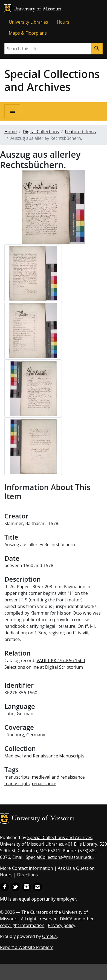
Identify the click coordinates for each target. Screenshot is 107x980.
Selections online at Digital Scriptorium (44, 667)
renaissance (44, 784)
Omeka (50, 936)
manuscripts (17, 777)
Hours (63, 22)
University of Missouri (37, 9)
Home (11, 132)
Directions (28, 875)
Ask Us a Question (76, 868)
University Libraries (28, 22)
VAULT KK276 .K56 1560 (61, 660)
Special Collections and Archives (52, 80)
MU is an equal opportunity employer (38, 899)
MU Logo (8, 8)
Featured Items (80, 132)
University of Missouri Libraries (31, 844)
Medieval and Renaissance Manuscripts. (45, 756)
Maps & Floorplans (28, 33)
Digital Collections (41, 132)
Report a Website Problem (27, 947)
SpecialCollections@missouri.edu (59, 857)
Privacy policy (62, 925)
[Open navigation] (12, 111)
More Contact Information (27, 868)
